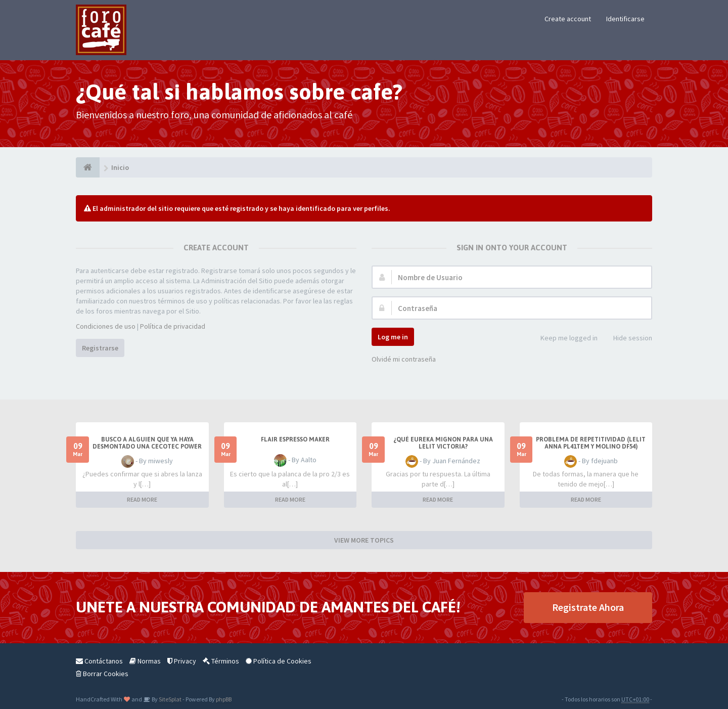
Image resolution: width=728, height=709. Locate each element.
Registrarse (100, 348)
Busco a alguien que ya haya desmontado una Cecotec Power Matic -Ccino (147, 447)
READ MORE (142, 499)
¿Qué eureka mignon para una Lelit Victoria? (443, 443)
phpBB (224, 699)
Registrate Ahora (588, 607)
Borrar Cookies (102, 674)
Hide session (627, 339)
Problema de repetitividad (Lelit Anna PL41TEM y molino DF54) (591, 443)
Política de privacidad (173, 326)
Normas (145, 661)
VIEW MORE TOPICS (364, 540)
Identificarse (625, 19)
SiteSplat (170, 699)
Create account (568, 19)
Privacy (182, 661)
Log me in (393, 337)
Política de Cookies (279, 661)
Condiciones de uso (106, 326)
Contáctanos (99, 661)
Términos (221, 661)
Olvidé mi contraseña (404, 359)
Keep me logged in (563, 339)
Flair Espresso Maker (295, 439)
